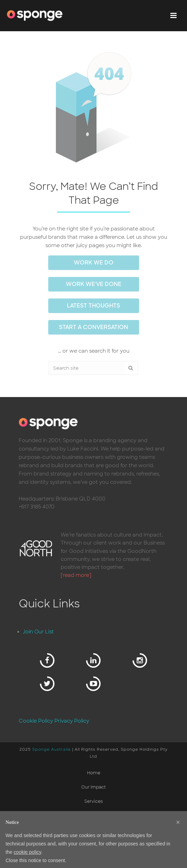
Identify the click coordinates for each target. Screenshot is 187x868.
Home (94, 773)
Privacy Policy (72, 721)
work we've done (94, 284)
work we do (94, 263)
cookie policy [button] (27, 852)
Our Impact (93, 787)
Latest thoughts (93, 306)
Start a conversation (93, 327)
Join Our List (38, 632)
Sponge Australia (52, 749)
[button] (178, 822)
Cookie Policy (36, 721)
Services (93, 801)
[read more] (76, 575)
